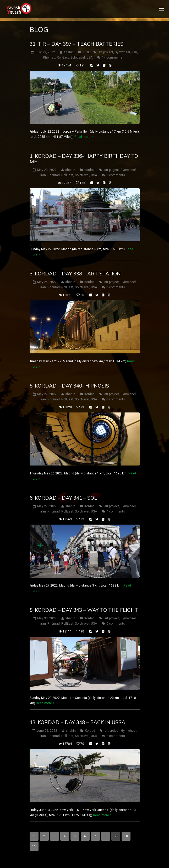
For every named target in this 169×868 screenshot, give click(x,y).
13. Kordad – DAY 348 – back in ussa (77, 722)
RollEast (63, 57)
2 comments (116, 736)
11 (34, 846)
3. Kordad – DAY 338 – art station (75, 274)
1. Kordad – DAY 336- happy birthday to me (84, 159)
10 (126, 836)
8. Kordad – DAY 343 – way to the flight (84, 610)
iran (134, 52)
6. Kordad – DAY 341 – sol (63, 498)
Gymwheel (122, 52)
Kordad (89, 170)
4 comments (116, 511)
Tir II (86, 52)
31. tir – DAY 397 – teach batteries (77, 44)
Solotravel (78, 57)
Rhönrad (49, 57)
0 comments (116, 175)
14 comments (112, 57)
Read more (82, 137)
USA (89, 57)
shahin (69, 52)
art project (106, 52)
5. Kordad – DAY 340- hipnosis (69, 386)
